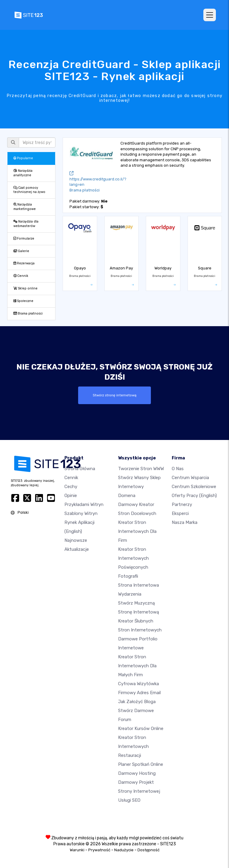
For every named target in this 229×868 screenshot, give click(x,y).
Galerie (21, 251)
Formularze (24, 239)
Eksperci (180, 513)
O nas (178, 469)
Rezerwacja (24, 263)
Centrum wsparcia (190, 478)
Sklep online (25, 288)
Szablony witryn (81, 513)
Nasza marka (185, 522)
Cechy (71, 487)
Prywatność (99, 850)
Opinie (71, 496)
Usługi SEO (129, 800)
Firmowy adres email (139, 693)
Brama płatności (28, 313)
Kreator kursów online (141, 729)
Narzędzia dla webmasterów (26, 224)
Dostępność (148, 850)
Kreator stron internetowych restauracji (133, 746)
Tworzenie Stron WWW (141, 469)
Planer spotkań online (141, 764)
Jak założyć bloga (137, 702)
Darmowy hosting (137, 773)
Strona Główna (80, 469)
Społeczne (23, 301)
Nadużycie (124, 850)
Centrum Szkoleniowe (194, 487)
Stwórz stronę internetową (114, 395)
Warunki (77, 850)
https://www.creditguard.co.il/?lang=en (98, 179)
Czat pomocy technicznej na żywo (29, 190)
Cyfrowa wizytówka (139, 684)
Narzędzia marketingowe (25, 207)
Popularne (23, 158)
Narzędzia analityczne (23, 173)
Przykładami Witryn (84, 504)
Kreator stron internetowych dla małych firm (137, 666)
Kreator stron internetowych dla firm (137, 531)
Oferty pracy (194, 496)
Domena (127, 496)
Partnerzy (182, 504)
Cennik (21, 276)
